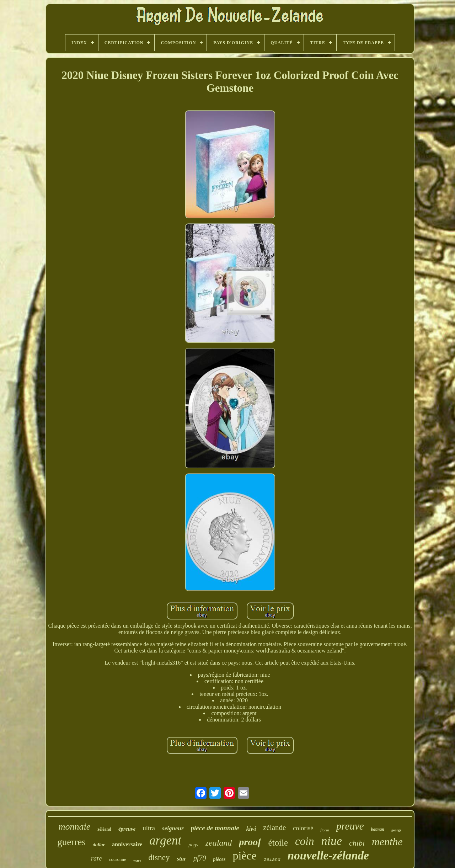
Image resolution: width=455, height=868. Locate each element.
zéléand (104, 829)
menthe (387, 842)
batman (378, 829)
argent (165, 840)
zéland (272, 860)
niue (331, 841)
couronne (117, 859)
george (396, 830)
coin (304, 841)
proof (250, 842)
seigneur (173, 828)
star (181, 859)
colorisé (303, 828)
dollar (99, 845)
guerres (71, 842)
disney (159, 858)
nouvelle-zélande (328, 856)
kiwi (251, 829)
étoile (278, 843)
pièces (219, 859)
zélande (274, 827)
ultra (149, 828)
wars (137, 860)
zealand (219, 843)
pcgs (193, 845)
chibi (357, 843)
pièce (245, 856)
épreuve (127, 829)
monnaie (75, 827)
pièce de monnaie (215, 828)
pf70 (200, 858)
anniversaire (127, 844)
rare (96, 858)
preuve (350, 826)
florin (325, 830)
